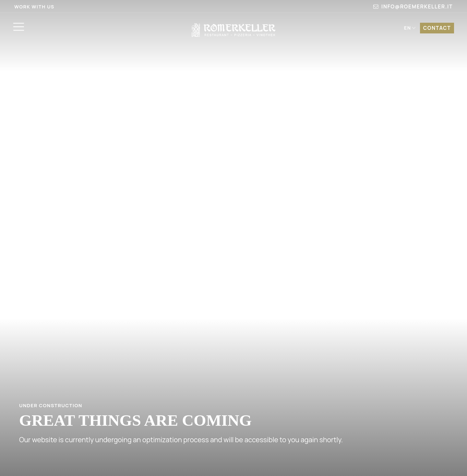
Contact (436, 29)
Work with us (34, 7)
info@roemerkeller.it (413, 6)
